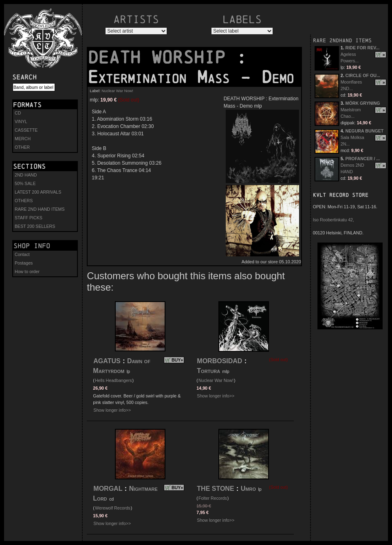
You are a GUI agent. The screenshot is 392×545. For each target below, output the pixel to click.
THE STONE (215, 489)
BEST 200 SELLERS (35, 226)
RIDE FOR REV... (363, 48)
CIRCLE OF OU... (363, 75)
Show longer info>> (112, 410)
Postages (24, 263)
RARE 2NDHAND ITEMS (342, 41)
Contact (22, 254)
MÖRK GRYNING (363, 103)
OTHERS (24, 201)
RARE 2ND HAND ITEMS (40, 209)
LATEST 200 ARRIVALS (38, 192)
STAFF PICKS (29, 218)
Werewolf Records (113, 508)
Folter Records (213, 498)
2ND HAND (26, 175)
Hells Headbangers (113, 380)
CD (18, 113)
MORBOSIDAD (219, 361)
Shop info (32, 246)
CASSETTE (26, 130)
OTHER (22, 147)
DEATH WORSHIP (162, 57)
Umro (248, 489)
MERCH (23, 139)
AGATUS (107, 361)
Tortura (208, 371)
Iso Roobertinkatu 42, (334, 220)
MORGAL (108, 489)
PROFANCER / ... (363, 159)
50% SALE (25, 183)
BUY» (177, 360)
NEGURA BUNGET (365, 131)
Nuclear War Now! (117, 91)
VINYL (21, 121)
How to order (27, 271)
